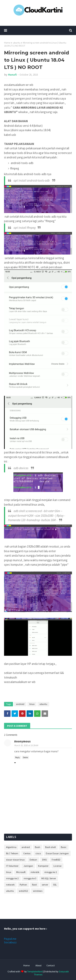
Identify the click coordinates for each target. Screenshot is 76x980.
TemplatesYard (35, 971)
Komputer (43, 866)
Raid (34, 885)
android (20, 704)
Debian (33, 860)
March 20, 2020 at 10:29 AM (26, 745)
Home (7, 43)
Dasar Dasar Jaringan (57, 853)
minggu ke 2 (12, 878)
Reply (18, 757)
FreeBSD (56, 860)
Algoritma (11, 847)
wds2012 (23, 891)
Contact (51, 965)
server (45, 885)
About (39, 965)
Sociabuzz (10, 942)
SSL (55, 885)
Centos (27, 853)
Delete (25, 757)
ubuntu (17, 43)
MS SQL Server (49, 878)
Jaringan (28, 866)
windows (38, 891)
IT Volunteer (12, 866)
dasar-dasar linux (15, 860)
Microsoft (21, 872)
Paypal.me (10, 939)
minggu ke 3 (30, 878)
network (10, 885)
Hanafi (12, 75)
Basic (64, 847)
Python (23, 885)
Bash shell (50, 847)
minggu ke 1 (51, 872)
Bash (37, 847)
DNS (44, 860)
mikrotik (35, 872)
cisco (38, 853)
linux (32, 704)
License (57, 866)
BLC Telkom (12, 853)
